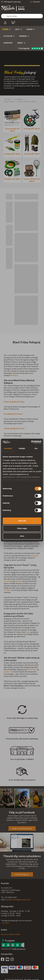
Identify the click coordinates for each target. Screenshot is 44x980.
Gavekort (8, 43)
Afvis (22, 536)
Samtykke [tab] (8, 448)
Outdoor (8, 36)
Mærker (23, 36)
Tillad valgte (22, 528)
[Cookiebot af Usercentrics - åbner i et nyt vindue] (31, 442)
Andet (20, 43)
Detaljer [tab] (22, 448)
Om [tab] (36, 448)
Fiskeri (29, 29)
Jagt (17, 29)
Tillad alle (22, 521)
